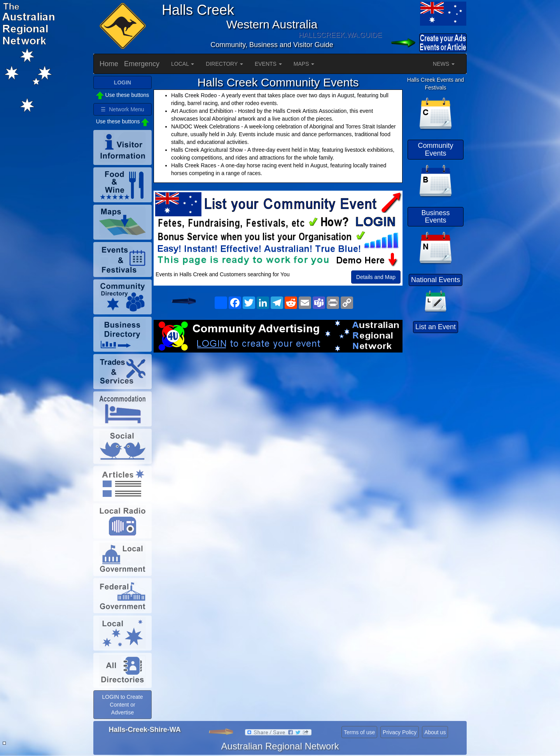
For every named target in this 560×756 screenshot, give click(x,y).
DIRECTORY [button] (224, 64)
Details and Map (376, 277)
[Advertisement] (278, 415)
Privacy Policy (400, 732)
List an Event (436, 327)
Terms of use (359, 732)
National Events (436, 280)
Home (109, 64)
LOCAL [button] (183, 64)
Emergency (142, 64)
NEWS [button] (444, 64)
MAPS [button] (304, 64)
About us (435, 732)
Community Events (435, 149)
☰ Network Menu (122, 109)
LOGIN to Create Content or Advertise (122, 705)
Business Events (435, 217)
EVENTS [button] (268, 64)
